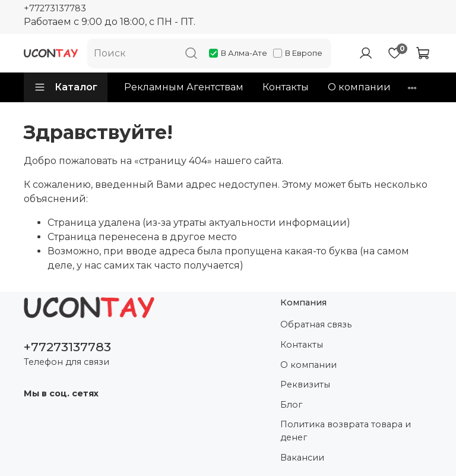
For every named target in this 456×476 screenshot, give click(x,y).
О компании (359, 87)
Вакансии (302, 458)
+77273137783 (55, 8)
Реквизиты (305, 384)
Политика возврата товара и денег (346, 431)
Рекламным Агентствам (184, 87)
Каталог (66, 87)
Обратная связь (316, 324)
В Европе (298, 53)
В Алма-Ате (238, 53)
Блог (291, 405)
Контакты (286, 87)
